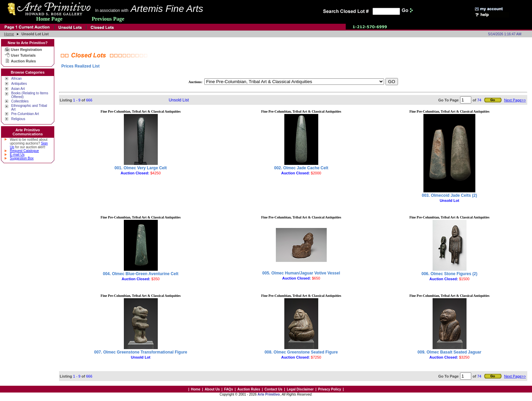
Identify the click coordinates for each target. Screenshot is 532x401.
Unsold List (179, 100)
